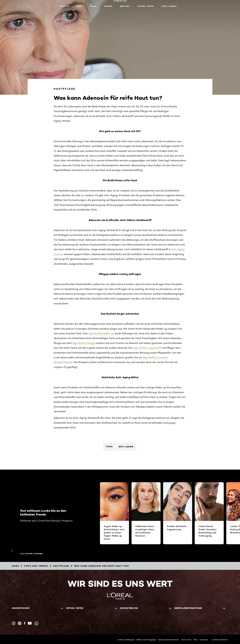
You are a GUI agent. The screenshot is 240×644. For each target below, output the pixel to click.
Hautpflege (65, 89)
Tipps (109, 447)
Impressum (204, 640)
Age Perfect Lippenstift (147, 348)
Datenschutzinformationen (169, 640)
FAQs (195, 640)
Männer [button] (108, 6)
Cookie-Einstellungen (126, 640)
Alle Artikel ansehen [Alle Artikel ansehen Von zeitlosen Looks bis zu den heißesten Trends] (31, 554)
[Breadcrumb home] (15, 566)
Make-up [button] (65, 6)
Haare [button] (93, 6)
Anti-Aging (126, 447)
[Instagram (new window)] (14, 623)
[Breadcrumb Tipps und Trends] (36, 566)
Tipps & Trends (169, 6)
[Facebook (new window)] (25, 623)
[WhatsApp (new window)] (37, 623)
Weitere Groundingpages (146, 640)
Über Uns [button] (125, 6)
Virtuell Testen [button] (145, 6)
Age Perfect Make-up (101, 333)
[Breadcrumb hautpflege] (61, 566)
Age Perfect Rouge (84, 343)
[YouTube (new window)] (30, 623)
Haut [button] (79, 6)
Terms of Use (186, 640)
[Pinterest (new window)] (20, 623)
